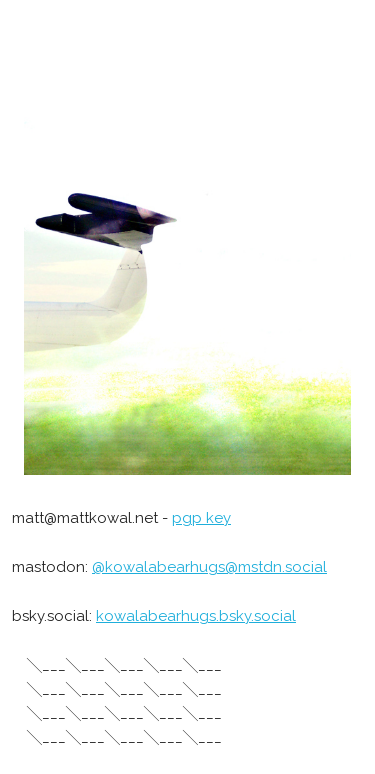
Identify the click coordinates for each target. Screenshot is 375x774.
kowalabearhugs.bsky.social (196, 616)
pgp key (201, 518)
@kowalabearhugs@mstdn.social (209, 567)
